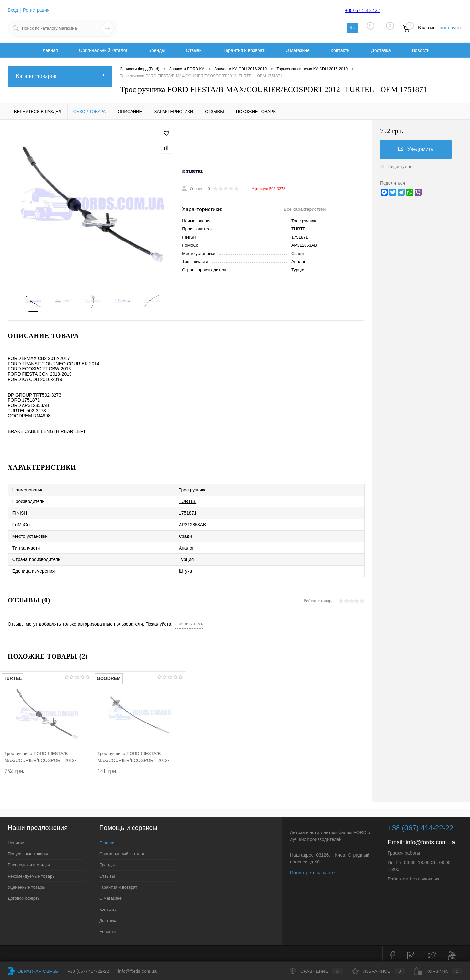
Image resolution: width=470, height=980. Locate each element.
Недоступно (396, 166)
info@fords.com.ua (430, 839)
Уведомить (416, 149)
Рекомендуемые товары (32, 873)
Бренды (157, 50)
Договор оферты (24, 895)
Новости (420, 50)
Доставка (381, 50)
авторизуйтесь (189, 620)
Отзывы (194, 50)
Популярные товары (28, 851)
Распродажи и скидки (29, 862)
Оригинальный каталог (103, 50)
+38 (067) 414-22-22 (88, 971)
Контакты (340, 50)
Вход (13, 10)
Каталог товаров (60, 76)
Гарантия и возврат (244, 50)
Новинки (16, 840)
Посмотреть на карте (312, 869)
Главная (49, 50)
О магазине (297, 50)
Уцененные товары (27, 884)
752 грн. (46, 773)
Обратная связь (33, 971)
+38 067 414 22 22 (362, 11)
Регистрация (37, 10)
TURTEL (300, 229)
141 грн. (139, 773)
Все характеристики (305, 210)
